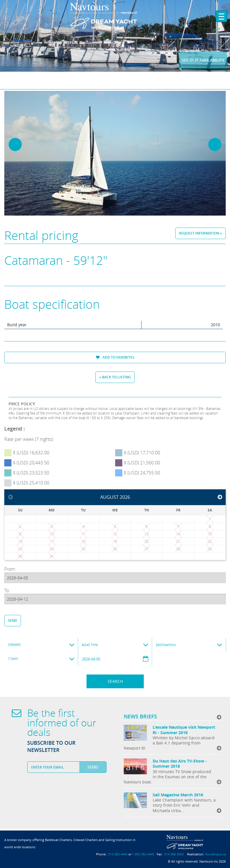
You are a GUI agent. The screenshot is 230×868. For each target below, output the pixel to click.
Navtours (115, 16)
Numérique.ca (215, 854)
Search (115, 681)
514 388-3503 (174, 854)
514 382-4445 (118, 854)
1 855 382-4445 (143, 854)
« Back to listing (115, 377)
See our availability (203, 60)
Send (13, 620)
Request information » (200, 233)
